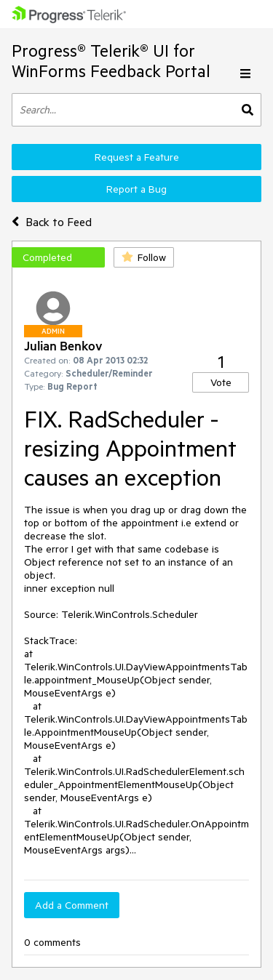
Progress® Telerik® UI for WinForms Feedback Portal (111, 61)
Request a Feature (137, 157)
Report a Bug (136, 189)
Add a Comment (72, 905)
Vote (221, 382)
